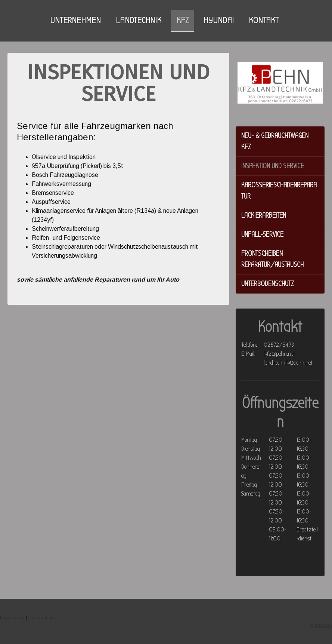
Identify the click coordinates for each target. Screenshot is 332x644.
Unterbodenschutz (268, 284)
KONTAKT (264, 20)
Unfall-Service (262, 234)
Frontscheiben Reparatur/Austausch (272, 259)
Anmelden (321, 625)
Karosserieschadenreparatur (279, 191)
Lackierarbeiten (264, 215)
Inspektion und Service (273, 166)
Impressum (12, 618)
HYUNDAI (219, 20)
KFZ (182, 20)
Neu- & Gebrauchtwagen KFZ (275, 141)
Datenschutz (42, 618)
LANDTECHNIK (139, 20)
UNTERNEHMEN (75, 20)
